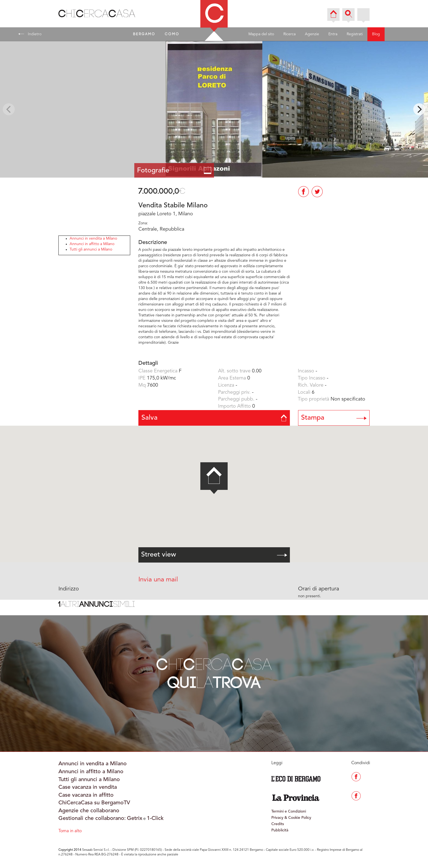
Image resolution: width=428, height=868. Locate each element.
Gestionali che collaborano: (92, 819)
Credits (278, 824)
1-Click (155, 819)
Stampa (334, 418)
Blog (376, 34)
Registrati (355, 34)
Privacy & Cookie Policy (291, 818)
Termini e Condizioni (289, 811)
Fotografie (174, 171)
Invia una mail (158, 580)
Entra (333, 34)
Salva (214, 418)
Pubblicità (280, 830)
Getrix (135, 819)
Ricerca (289, 34)
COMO (172, 34)
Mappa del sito (261, 34)
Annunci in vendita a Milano (93, 239)
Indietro (30, 34)
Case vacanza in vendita (88, 787)
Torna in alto (70, 831)
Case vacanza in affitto (86, 795)
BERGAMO (144, 34)
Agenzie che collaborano (89, 811)
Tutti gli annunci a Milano (91, 249)
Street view (214, 555)
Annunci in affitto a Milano (92, 244)
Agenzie (312, 34)
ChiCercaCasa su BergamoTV (94, 803)
